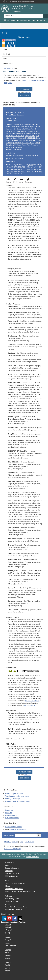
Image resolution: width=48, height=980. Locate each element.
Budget (7, 865)
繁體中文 (8, 927)
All (12, 68)
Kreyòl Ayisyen (10, 945)
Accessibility (9, 862)
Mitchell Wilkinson (18, 138)
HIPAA (7, 886)
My (8, 842)
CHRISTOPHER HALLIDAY (15, 136)
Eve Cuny (17, 129)
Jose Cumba (20, 127)
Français (8, 950)
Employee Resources (27, 20)
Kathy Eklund (26, 129)
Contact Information (12, 868)
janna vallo (17, 143)
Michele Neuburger (30, 140)
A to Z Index (11, 20)
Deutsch (8, 962)
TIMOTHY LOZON (28, 143)
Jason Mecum (17, 147)
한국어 (7, 933)
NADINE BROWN (21, 131)
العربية (7, 943)
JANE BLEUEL (30, 138)
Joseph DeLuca (15, 145)
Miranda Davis (18, 124)
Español (8, 925)
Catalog (6, 49)
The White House (11, 901)
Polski (7, 953)
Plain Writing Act (11, 899)
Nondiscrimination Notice (14, 889)
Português (8, 955)
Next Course (24, 95)
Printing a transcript (12, 799)
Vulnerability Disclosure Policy (16, 907)
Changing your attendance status (18, 801)
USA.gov (8, 904)
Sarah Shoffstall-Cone (33, 133)
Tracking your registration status (17, 796)
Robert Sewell (10, 127)
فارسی (7, 968)
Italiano (7, 958)
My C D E (7, 54)
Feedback (43, 20)
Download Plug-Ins (12, 873)
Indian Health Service (23, 6)
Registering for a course (14, 794)
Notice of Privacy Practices (15, 891)
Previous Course (24, 89)
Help (5, 59)
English (7, 971)
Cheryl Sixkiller (30, 136)
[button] (46, 16)
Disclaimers (29, 842)
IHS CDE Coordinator (32, 701)
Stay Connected (8, 914)
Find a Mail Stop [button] (32, 857)
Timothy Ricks (17, 150)
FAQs (7, 880)
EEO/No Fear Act (11, 876)
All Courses (27, 92)
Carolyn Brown (17, 140)
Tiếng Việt (8, 930)
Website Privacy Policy (13, 910)
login (25, 80)
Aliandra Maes (10, 133)
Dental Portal (8, 63)
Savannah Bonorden (31, 124)
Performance (9, 896)
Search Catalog (9, 835)
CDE (5, 33)
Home (4, 68)
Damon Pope (26, 145)
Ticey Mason (20, 133)
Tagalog (8, 937)
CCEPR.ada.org (30, 706)
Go (39, 835)
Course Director (11, 815)
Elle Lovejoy (29, 127)
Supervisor (9, 810)
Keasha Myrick (33, 131)
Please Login (24, 37)
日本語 (7, 965)
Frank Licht (35, 129)
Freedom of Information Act (15, 883)
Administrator (12, 818)
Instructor (9, 813)
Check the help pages (13, 827)
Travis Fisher (10, 131)
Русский (8, 940)
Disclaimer (9, 871)
